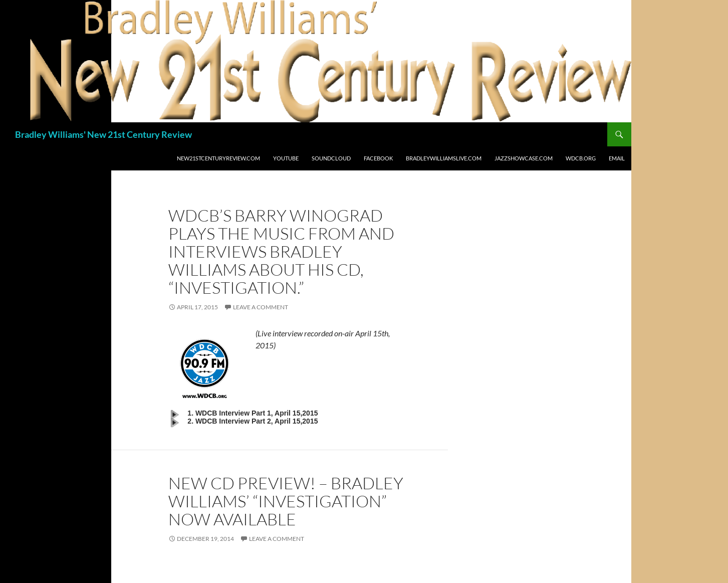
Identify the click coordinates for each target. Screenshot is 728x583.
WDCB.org (581, 158)
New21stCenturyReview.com (218, 158)
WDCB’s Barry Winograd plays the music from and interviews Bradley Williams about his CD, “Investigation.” (281, 251)
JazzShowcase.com (524, 158)
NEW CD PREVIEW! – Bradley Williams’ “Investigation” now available (286, 501)
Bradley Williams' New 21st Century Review (103, 134)
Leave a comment (261, 307)
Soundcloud (331, 158)
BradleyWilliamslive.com (444, 158)
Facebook (378, 158)
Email (617, 158)
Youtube (286, 158)
